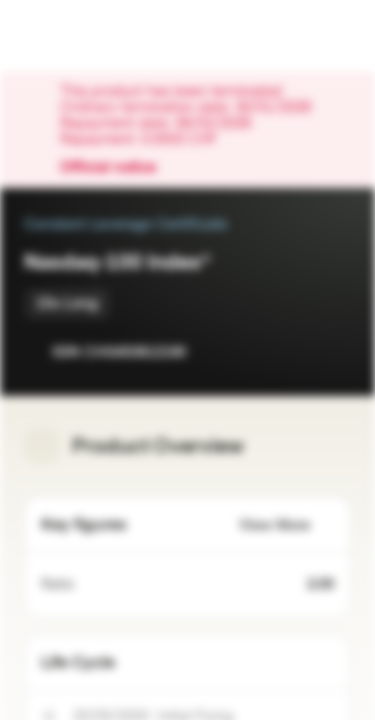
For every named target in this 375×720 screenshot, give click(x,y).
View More (286, 525)
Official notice (118, 168)
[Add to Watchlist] (291, 352)
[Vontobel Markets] (78, 36)
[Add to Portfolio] (331, 352)
